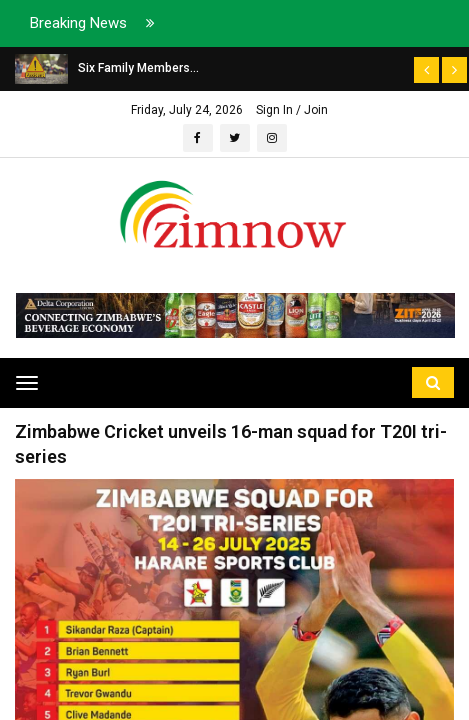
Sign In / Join (292, 110)
